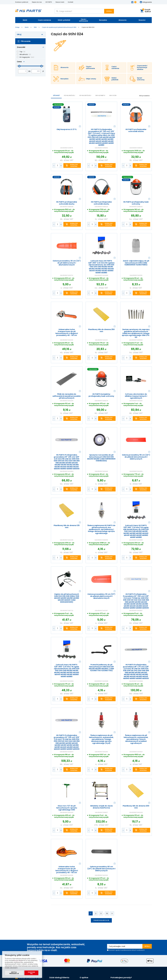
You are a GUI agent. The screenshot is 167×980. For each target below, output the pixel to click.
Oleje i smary (91, 79)
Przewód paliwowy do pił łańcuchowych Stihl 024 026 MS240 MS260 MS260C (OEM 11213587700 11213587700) (101, 668)
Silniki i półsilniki (64, 20)
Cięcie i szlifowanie (83, 20)
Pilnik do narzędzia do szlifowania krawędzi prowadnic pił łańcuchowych (67, 396)
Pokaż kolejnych (101, 920)
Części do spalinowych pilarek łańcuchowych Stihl (59, 27)
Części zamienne (44, 20)
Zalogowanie (147, 2)
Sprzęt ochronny (141, 79)
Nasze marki (60, 2)
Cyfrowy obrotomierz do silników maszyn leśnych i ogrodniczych (136, 396)
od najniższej (69, 95)
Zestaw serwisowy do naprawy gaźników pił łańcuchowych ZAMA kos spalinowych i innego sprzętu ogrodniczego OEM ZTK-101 (136, 333)
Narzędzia (103, 20)
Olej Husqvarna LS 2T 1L (67, 130)
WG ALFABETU (100, 95)
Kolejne (112, 913)
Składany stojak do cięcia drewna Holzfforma (101, 807)
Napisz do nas (37, 2)
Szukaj (109, 11)
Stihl (35, 27)
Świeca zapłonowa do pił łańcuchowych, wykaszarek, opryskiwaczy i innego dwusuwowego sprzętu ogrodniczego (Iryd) (101, 739)
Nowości (142, 20)
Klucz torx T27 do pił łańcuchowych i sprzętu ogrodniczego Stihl (67, 808)
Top (21, 52)
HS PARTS (49, 2)
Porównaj (80, 126)
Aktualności (24, 54)
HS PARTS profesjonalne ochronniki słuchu (136, 131)
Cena (19, 62)
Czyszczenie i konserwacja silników (142, 68)
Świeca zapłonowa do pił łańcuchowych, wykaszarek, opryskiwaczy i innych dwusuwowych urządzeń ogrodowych (136, 739)
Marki (25, 20)
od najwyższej (85, 95)
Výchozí (56, 95)
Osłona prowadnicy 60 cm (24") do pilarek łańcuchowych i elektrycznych (101, 869)
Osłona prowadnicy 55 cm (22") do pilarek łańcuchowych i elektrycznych (136, 457)
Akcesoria (122, 20)
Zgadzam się (31, 973)
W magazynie (25, 57)
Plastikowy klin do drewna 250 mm (101, 330)
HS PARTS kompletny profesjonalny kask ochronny (101, 395)
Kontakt (71, 2)
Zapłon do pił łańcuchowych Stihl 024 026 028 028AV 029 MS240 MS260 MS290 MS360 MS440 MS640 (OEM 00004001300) (67, 598)
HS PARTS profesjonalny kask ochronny (136, 203)
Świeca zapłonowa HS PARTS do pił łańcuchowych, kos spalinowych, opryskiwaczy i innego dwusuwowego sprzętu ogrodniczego (101, 530)
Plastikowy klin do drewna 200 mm (136, 807)
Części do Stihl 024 (88, 27)
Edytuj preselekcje (14, 973)
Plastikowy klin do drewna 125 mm (67, 527)
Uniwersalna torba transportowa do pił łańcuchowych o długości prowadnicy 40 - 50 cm (67, 332)
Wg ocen (113, 95)
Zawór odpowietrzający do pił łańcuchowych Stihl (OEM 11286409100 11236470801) (136, 263)
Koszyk (146, 11)
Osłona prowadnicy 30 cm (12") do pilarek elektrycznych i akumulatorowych (101, 596)
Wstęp (17, 27)
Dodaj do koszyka (74, 165)
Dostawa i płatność (22, 2)
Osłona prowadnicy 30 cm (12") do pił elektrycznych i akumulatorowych (67, 263)
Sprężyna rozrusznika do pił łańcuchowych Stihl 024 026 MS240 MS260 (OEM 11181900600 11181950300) (101, 458)
